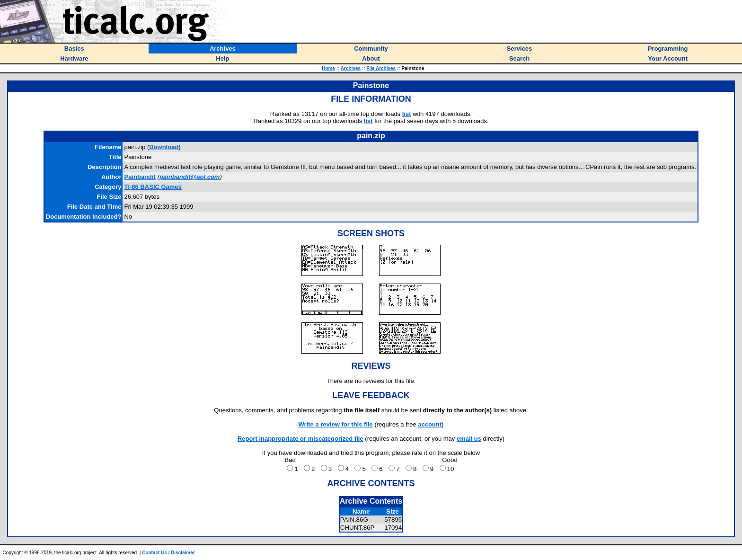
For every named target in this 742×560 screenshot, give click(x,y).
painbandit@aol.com (190, 177)
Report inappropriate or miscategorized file (300, 439)
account (430, 424)
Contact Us (155, 553)
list (407, 114)
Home (328, 68)
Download (164, 147)
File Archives (381, 68)
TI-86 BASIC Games (153, 187)
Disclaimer (183, 553)
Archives (351, 68)
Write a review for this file (336, 424)
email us (469, 439)
